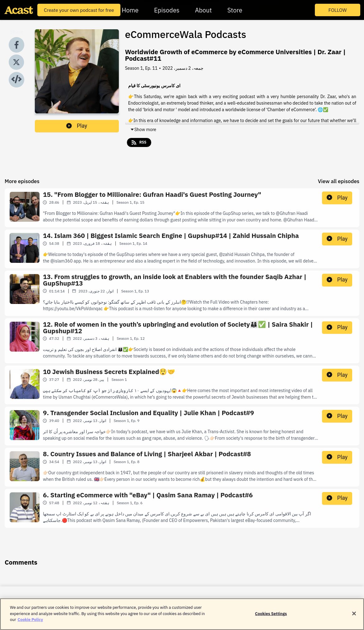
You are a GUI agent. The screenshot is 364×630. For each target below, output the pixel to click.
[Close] (354, 616)
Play (77, 126)
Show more (143, 130)
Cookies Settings (271, 616)
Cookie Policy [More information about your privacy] (30, 623)
